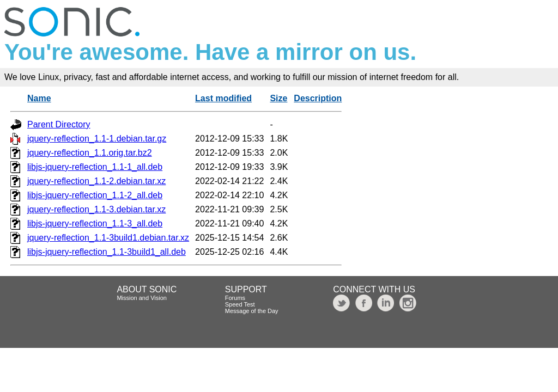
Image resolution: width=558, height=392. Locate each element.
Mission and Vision (142, 298)
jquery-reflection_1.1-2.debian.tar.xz (96, 181)
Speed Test (240, 304)
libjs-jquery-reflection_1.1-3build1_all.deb (107, 252)
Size (278, 98)
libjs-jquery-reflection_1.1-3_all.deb (95, 223)
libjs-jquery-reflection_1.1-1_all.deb (95, 167)
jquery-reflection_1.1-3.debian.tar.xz (96, 209)
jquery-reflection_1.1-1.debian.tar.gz (97, 139)
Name (39, 98)
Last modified (223, 98)
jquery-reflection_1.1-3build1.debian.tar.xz (108, 238)
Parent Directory (59, 124)
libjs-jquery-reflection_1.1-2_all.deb (95, 195)
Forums (235, 298)
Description (318, 98)
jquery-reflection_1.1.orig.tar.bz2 (90, 153)
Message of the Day (252, 311)
